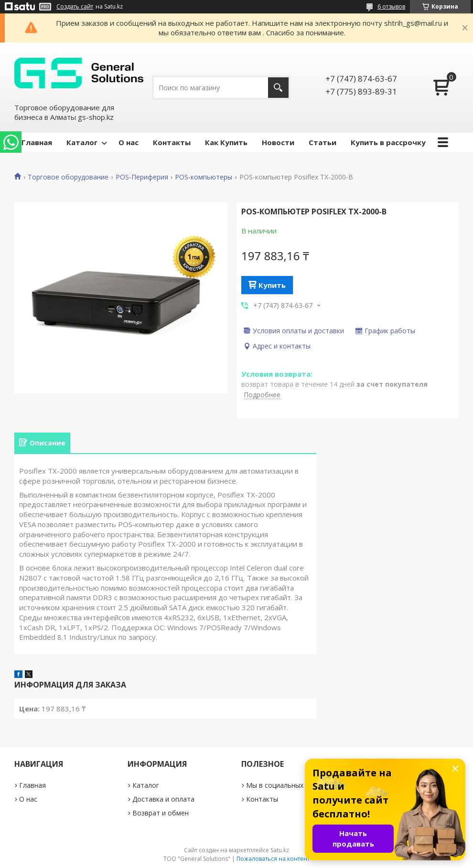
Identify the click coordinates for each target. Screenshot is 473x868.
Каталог (82, 142)
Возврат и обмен (161, 813)
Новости (278, 142)
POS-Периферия (142, 177)
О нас (129, 142)
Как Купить (226, 142)
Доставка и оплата (163, 799)
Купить (272, 285)
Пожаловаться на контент (273, 859)
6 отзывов (391, 6)
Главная (37, 142)
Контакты (172, 142)
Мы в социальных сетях (285, 785)
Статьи (322, 142)
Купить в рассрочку (388, 142)
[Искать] (278, 88)
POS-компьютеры (204, 177)
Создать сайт (75, 7)
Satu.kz (280, 850)
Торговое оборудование (68, 177)
